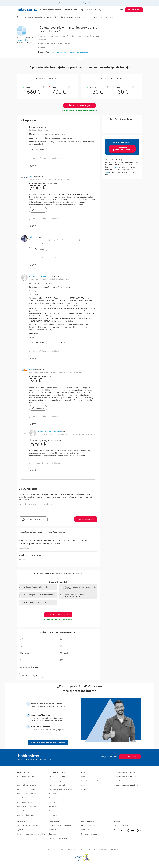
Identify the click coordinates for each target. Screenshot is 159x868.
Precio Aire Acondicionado (26, 794)
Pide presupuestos (134, 10)
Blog (83, 777)
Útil (33, 165)
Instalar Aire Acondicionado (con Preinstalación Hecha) (76, 596)
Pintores (52, 802)
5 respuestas (24, 548)
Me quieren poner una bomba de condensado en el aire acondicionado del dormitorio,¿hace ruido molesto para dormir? (53, 542)
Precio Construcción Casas (26, 789)
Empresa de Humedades (58, 785)
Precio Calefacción (23, 811)
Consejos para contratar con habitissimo (31, 834)
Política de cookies (87, 849)
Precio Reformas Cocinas (25, 802)
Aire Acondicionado (55, 17)
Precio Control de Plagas (25, 815)
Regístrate (20, 830)
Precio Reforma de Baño (25, 777)
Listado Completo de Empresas (125, 781)
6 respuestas (43, 52)
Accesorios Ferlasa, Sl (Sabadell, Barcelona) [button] (47, 279)
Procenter (85, 789)
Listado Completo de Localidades (126, 785)
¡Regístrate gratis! (89, 3)
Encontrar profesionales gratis (122, 149)
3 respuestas (24, 560)
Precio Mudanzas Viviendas (26, 785)
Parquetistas (53, 794)
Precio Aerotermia (23, 781)
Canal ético (85, 830)
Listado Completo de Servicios (125, 777)
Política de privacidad (68, 849)
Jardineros (53, 798)
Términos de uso (49, 849)
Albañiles (52, 811)
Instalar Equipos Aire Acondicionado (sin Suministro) (79, 588)
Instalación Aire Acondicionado (35, 587)
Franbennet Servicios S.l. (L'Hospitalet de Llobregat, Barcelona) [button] (55, 240)
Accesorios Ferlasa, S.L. (40, 276)
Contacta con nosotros (122, 826)
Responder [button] (38, 150)
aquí (117, 167)
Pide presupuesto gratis (58, 615)
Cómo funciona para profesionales (61, 826)
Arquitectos (53, 815)
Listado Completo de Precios (124, 772)
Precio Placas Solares (24, 798)
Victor (32, 370)
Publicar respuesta (86, 519)
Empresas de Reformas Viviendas (61, 789)
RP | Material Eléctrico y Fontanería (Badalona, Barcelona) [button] (61, 435)
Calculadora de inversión (58, 838)
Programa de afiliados (89, 834)
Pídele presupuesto (58, 342)
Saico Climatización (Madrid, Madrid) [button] (44, 180)
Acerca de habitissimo (89, 826)
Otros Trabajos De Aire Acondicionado (38, 595)
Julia (31, 237)
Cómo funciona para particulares (28, 826)
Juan (31, 177)
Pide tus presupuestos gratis (79, 105)
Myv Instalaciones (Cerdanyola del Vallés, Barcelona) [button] (51, 373)
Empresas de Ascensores (58, 777)
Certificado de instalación (30, 555)
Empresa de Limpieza (56, 781)
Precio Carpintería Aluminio (26, 807)
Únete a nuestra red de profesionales (48, 743)
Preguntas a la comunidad (32, 17)
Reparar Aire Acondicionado (34, 603)
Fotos (83, 785)
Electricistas (53, 807)
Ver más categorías (31, 676)
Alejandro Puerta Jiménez (49, 432)
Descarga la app (55, 834)
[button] (22, 31)
